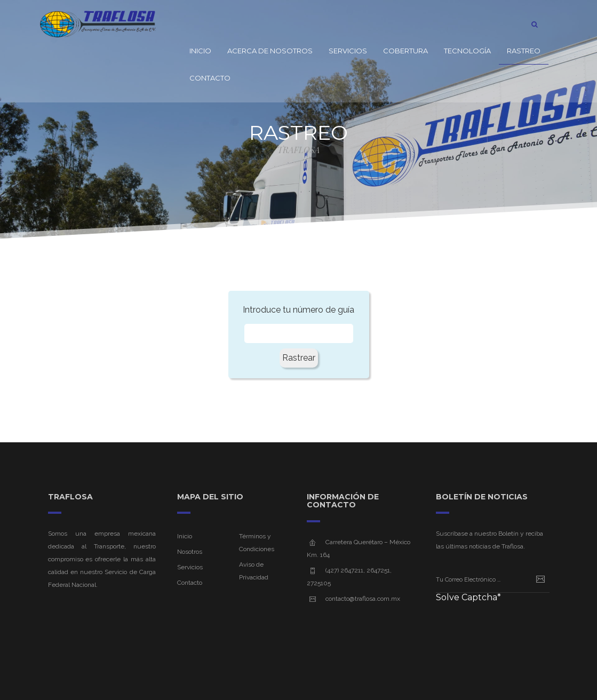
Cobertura (405, 51)
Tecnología (467, 51)
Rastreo (524, 51)
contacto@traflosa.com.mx (363, 599)
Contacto (210, 78)
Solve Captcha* (468, 598)
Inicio (200, 51)
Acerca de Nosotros (270, 51)
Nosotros (190, 552)
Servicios (348, 51)
